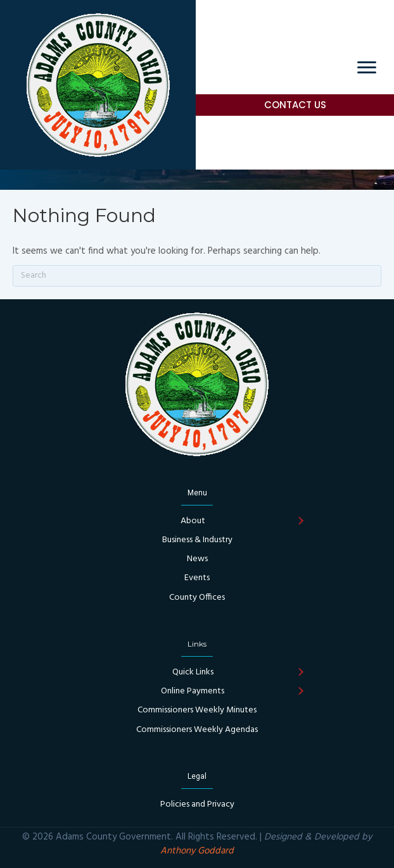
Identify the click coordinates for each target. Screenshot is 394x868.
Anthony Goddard (197, 851)
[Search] (197, 276)
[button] (300, 521)
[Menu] (367, 68)
